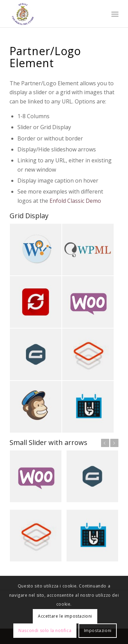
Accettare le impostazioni (65, 616)
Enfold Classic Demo (75, 201)
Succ (114, 443)
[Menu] (115, 14)
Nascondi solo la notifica (45, 630)
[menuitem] (115, 14)
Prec (105, 443)
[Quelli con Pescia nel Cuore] (53, 14)
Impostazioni (98, 630)
